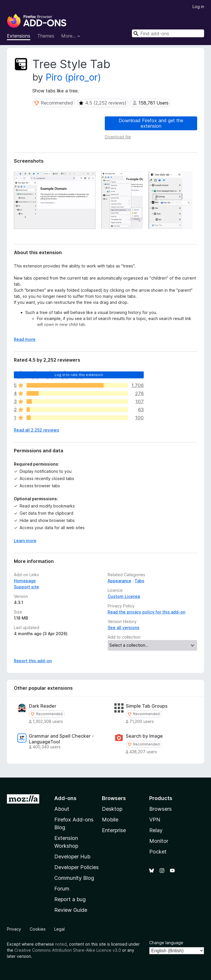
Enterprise (114, 830)
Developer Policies (76, 867)
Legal (59, 929)
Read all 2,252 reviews (37, 430)
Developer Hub (72, 857)
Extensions (19, 36)
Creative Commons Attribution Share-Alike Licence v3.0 (68, 950)
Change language (166, 943)
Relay (156, 830)
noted (61, 944)
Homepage (25, 581)
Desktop (112, 809)
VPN (155, 820)
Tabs (139, 581)
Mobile (110, 820)
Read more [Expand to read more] (25, 339)
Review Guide (71, 910)
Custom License (124, 596)
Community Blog (74, 878)
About (62, 809)
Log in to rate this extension (79, 375)
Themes (46, 36)
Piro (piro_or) (73, 77)
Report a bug (70, 899)
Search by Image (144, 736)
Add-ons (65, 798)
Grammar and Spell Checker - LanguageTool (61, 739)
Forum (62, 889)
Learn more (25, 541)
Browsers (160, 809)
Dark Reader (43, 706)
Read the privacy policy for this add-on (146, 612)
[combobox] (168, 33)
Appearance (119, 581)
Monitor (159, 841)
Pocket (158, 852)
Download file (118, 137)
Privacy (14, 929)
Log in (198, 6)
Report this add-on (33, 661)
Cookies (38, 929)
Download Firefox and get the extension (151, 123)
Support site (26, 587)
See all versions (124, 627)
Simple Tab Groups (147, 706)
